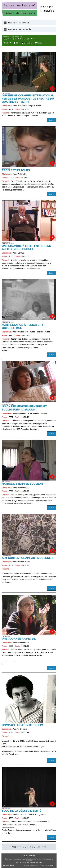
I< (8, 39)
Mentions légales (9, 866)
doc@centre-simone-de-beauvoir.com (29, 862)
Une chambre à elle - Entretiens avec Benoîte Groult (26, 248)
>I (34, 39)
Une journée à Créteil (19, 639)
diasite (51, 865)
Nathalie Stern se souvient (23, 484)
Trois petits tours (16, 170)
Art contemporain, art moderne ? (28, 558)
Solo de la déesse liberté (22, 811)
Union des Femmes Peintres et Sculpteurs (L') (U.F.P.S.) (24, 408)
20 (28, 39)
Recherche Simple (19, 23)
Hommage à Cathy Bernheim (23, 725)
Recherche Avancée (20, 30)
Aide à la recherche (29, 856)
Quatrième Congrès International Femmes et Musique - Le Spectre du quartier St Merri (28, 99)
